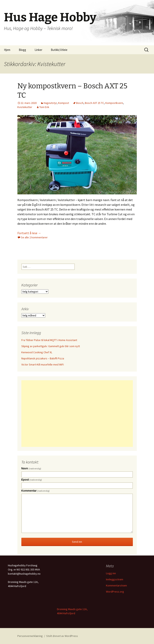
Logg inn (111, 573)
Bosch (80, 103)
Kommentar (36, 491)
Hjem (7, 50)
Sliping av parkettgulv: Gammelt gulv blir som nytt (51, 346)
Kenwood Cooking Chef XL (37, 352)
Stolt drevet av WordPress (62, 636)
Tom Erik (44, 107)
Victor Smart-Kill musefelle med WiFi (43, 364)
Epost (32, 480)
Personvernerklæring (30, 636)
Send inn (77, 542)
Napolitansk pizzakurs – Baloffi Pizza (43, 358)
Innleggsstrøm (115, 579)
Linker (38, 50)
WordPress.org (115, 592)
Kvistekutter (25, 107)
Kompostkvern (114, 103)
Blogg (22, 50)
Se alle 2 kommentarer (34, 237)
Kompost (64, 103)
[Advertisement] (77, 414)
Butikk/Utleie (59, 50)
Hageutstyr (50, 103)
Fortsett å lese (29, 233)
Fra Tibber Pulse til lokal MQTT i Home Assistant (49, 340)
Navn (31, 468)
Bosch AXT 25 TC (94, 103)
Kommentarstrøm (116, 585)
